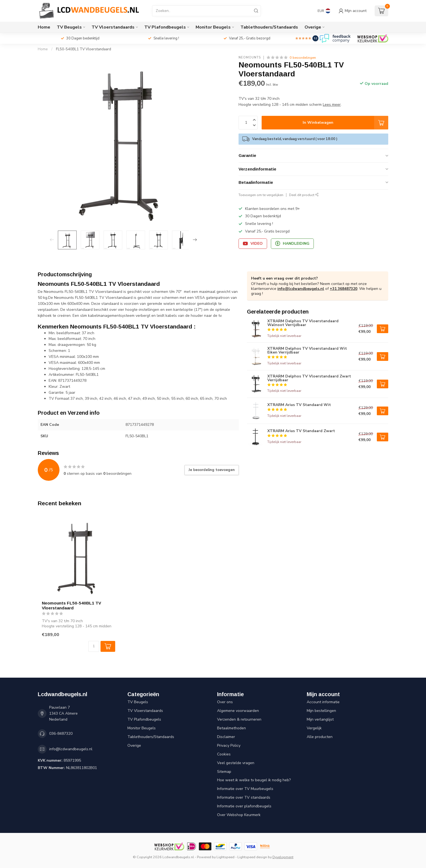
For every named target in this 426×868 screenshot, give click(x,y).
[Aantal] (94, 646)
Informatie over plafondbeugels (244, 806)
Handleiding (292, 244)
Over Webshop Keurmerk (239, 815)
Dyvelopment (283, 857)
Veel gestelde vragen (236, 763)
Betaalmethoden (231, 728)
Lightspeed (225, 857)
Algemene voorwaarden (238, 711)
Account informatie (323, 702)
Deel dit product (304, 195)
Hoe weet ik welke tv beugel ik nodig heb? (254, 780)
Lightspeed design (252, 857)
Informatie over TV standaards (244, 797)
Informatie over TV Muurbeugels (245, 789)
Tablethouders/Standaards (269, 27)
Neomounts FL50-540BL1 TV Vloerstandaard (71, 605)
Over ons (225, 702)
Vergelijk (314, 728)
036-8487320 (61, 734)
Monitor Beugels (213, 27)
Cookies (224, 754)
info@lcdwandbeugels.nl (301, 289)
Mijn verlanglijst (320, 719)
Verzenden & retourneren (239, 719)
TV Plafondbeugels (165, 27)
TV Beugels (69, 27)
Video (253, 244)
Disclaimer (226, 737)
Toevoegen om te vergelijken (261, 195)
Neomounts (250, 58)
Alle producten (320, 737)
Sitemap (224, 772)
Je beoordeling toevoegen (212, 470)
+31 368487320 (344, 289)
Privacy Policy (229, 745)
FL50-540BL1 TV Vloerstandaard (84, 49)
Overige (313, 27)
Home (44, 27)
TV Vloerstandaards (113, 27)
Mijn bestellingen (321, 711)
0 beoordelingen (303, 58)
